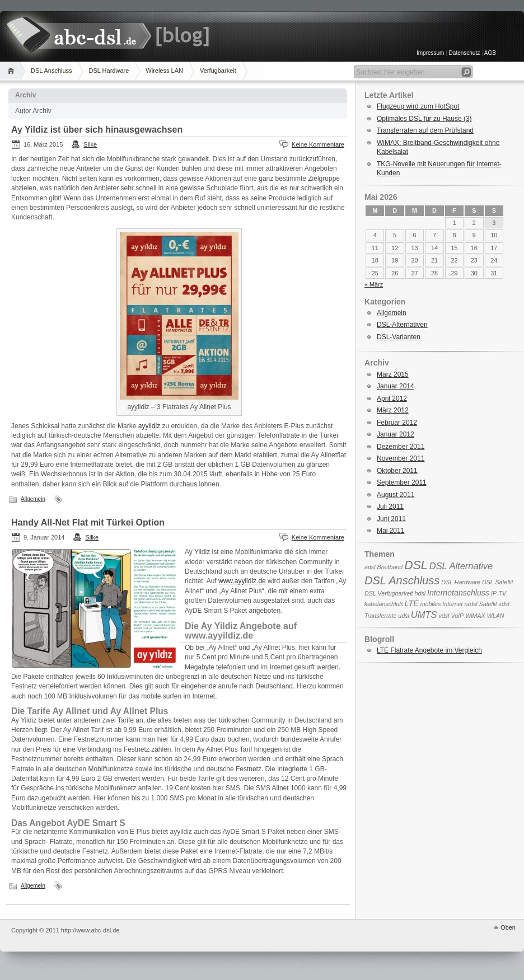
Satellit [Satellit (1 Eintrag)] (488, 604)
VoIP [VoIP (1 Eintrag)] (457, 616)
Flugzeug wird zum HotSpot (418, 106)
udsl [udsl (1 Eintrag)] (404, 616)
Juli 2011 (390, 507)
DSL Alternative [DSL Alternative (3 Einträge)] (461, 566)
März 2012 (393, 410)
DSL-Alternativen (402, 325)
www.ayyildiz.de (242, 581)
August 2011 (396, 495)
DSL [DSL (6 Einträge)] (416, 565)
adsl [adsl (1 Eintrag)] (370, 567)
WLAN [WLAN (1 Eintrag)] (496, 616)
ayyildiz (149, 426)
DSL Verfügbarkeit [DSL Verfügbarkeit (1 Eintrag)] (389, 593)
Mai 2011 (390, 531)
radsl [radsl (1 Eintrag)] (471, 604)
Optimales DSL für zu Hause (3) (424, 119)
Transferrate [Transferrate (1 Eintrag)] (380, 616)
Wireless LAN (164, 71)
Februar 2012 (397, 423)
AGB (490, 53)
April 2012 (392, 398)
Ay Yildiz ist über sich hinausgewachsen (97, 130)
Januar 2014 (396, 386)
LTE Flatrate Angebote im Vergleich (429, 650)
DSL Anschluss (52, 71)
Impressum (430, 53)
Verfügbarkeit (218, 71)
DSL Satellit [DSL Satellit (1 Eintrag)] (497, 582)
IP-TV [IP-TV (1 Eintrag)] (499, 593)
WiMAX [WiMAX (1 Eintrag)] (475, 616)
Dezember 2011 (401, 447)
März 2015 (393, 374)
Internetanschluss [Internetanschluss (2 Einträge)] (458, 593)
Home (13, 71)
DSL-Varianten (399, 337)
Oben (508, 927)
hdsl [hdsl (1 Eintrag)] (420, 593)
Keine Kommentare (318, 144)
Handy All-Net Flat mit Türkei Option (88, 522)
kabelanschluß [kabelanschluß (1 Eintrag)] (384, 604)
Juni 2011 (391, 519)
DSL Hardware (109, 71)
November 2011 (401, 458)
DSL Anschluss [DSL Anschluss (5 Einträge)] (402, 580)
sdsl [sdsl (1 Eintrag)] (504, 604)
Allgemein (33, 499)
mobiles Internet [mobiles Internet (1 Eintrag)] (442, 604)
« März (374, 284)
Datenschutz (465, 53)
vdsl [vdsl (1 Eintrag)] (444, 616)
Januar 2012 (396, 434)
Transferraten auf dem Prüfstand (425, 130)
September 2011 (402, 482)
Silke (90, 144)
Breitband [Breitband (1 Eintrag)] (390, 567)
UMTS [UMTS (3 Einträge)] (424, 615)
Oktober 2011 (397, 471)
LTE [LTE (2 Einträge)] (412, 603)
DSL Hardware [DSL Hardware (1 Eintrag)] (461, 582)
